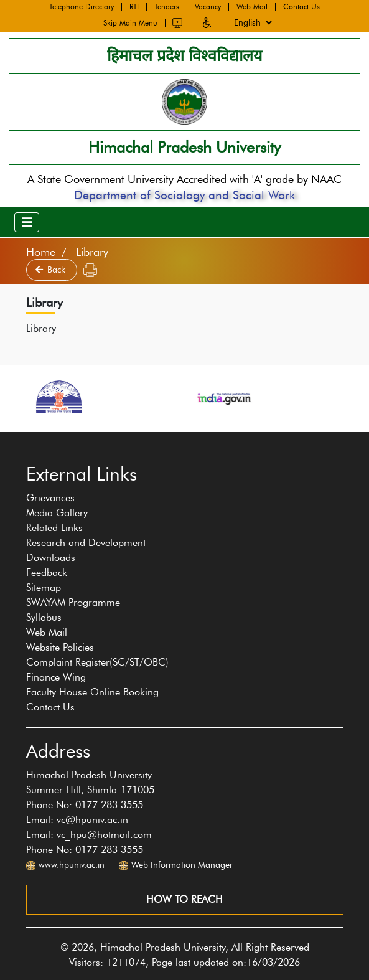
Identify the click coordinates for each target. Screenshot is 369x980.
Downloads (51, 558)
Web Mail (252, 6)
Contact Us (301, 6)
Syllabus (44, 617)
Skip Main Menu (130, 21)
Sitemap (44, 587)
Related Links (54, 528)
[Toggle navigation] (27, 222)
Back (52, 270)
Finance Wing (56, 677)
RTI (134, 6)
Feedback (47, 572)
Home (41, 252)
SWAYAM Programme (73, 602)
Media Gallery (57, 513)
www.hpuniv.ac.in (72, 865)
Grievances (50, 498)
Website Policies (60, 647)
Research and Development (86, 543)
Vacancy (208, 6)
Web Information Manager (182, 865)
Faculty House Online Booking (92, 692)
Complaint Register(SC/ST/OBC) (97, 662)
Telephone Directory (82, 6)
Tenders (167, 6)
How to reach (184, 899)
